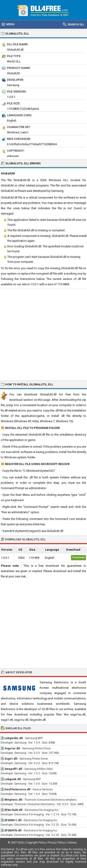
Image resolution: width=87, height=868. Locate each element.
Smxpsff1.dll (13, 769)
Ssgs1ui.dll (12, 748)
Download (78, 557)
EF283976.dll (13, 830)
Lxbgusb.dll (13, 779)
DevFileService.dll (17, 789)
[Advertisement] (43, 335)
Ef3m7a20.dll (13, 810)
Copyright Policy (36, 843)
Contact (72, 843)
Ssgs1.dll (11, 759)
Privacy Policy (56, 843)
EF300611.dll (13, 820)
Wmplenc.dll (13, 800)
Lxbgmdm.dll (14, 738)
